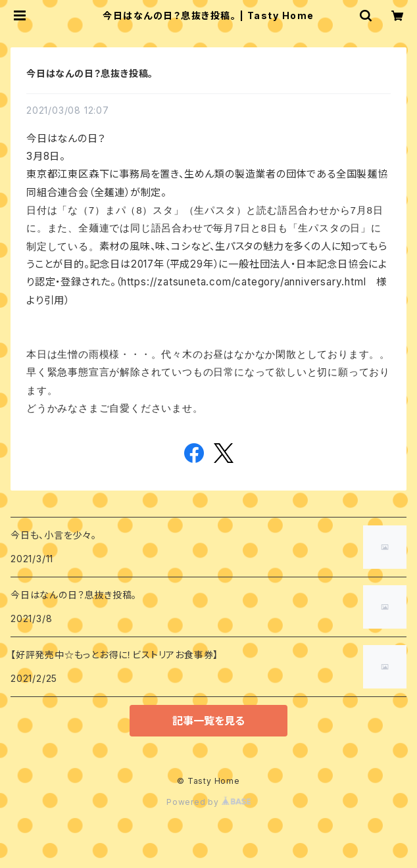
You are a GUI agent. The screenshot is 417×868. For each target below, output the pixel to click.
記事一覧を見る (208, 721)
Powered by (208, 802)
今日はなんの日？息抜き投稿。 (90, 73)
